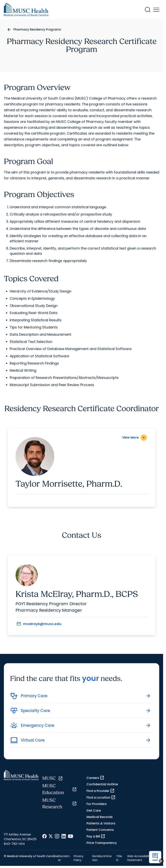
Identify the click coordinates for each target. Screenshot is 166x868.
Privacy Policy (79, 858)
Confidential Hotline (102, 784)
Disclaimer (64, 858)
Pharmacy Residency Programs (37, 29)
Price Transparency (102, 843)
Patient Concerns (100, 830)
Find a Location (101, 797)
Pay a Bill (96, 836)
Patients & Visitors (101, 823)
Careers (95, 778)
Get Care (94, 811)
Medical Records (100, 817)
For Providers (97, 804)
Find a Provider (101, 791)
